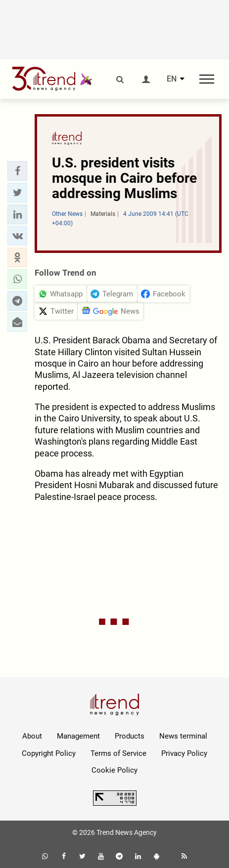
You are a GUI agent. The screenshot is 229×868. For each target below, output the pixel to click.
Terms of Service (118, 753)
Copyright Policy (49, 753)
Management (78, 736)
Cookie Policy (114, 770)
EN (172, 79)
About (32, 736)
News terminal (183, 736)
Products (130, 736)
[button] (17, 171)
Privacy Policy (184, 753)
